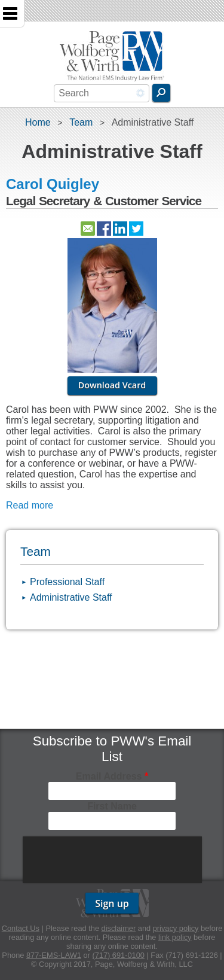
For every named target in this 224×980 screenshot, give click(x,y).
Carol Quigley (53, 184)
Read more (30, 505)
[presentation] (113, 860)
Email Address (112, 776)
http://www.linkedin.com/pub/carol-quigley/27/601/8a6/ (120, 229)
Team (81, 122)
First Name (112, 806)
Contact (88, 229)
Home (38, 122)
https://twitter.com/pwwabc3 (136, 229)
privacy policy (176, 928)
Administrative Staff (71, 597)
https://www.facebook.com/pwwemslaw (104, 229)
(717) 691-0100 (118, 955)
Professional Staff (67, 582)
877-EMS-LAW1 (54, 955)
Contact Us (21, 928)
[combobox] (102, 93)
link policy (175, 937)
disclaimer (119, 928)
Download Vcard (112, 385)
